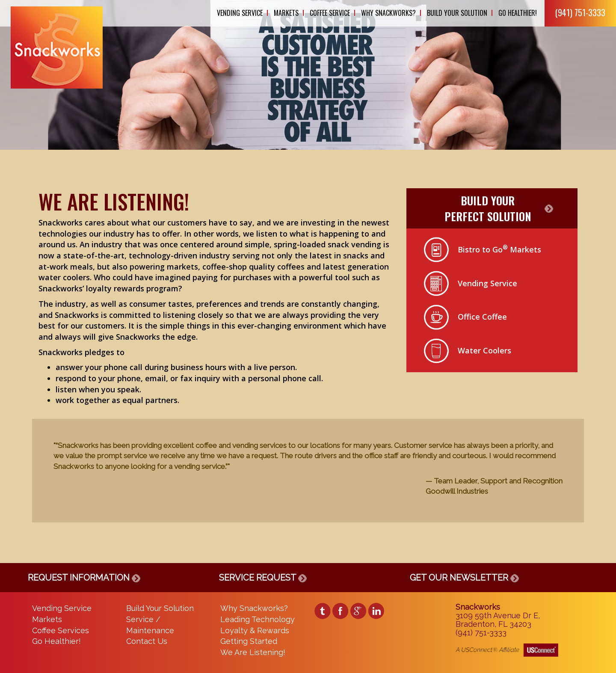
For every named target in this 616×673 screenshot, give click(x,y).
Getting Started (249, 641)
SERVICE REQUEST (263, 578)
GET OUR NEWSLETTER (464, 578)
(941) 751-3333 (580, 12)
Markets (286, 13)
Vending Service (240, 13)
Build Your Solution (457, 13)
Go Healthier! (518, 13)
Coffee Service (330, 13)
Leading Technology (258, 619)
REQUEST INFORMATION (84, 578)
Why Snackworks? (388, 13)
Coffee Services (61, 630)
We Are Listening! (253, 652)
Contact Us (147, 641)
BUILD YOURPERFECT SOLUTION (488, 208)
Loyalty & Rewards (255, 630)
